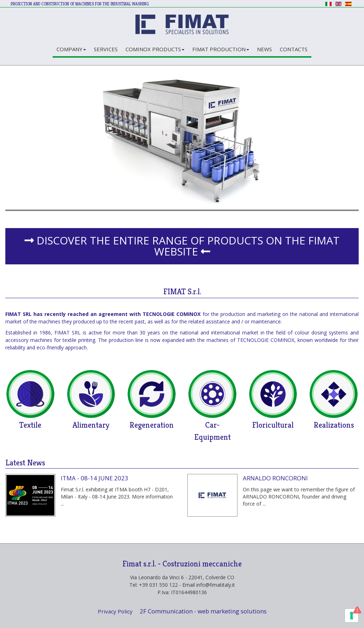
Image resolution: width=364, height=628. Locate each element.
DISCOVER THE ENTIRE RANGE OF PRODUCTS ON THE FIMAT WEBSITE (182, 246)
